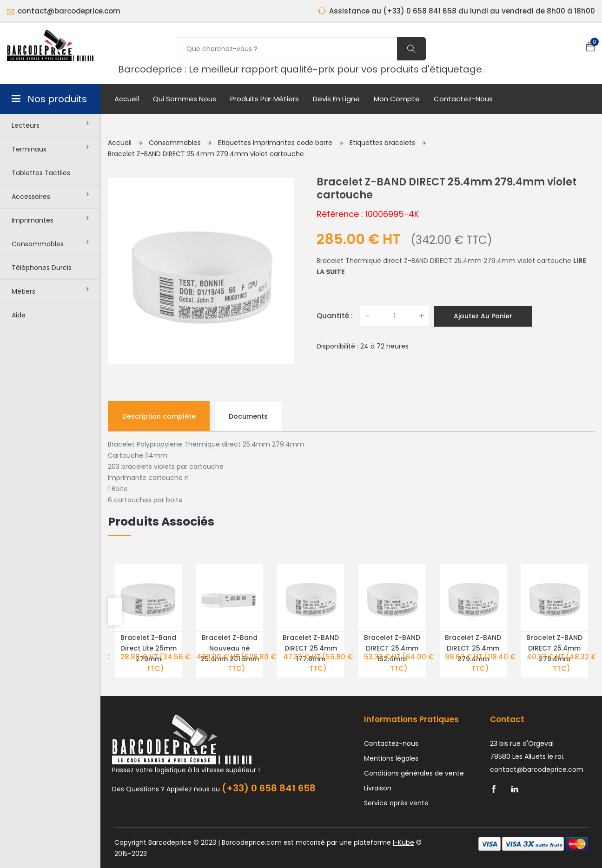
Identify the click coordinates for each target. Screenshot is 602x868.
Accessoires (50, 196)
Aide (19, 315)
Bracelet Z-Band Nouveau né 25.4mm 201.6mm (230, 623)
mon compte (397, 99)
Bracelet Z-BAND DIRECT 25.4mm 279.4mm (473, 623)
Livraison (378, 763)
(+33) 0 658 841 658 (269, 763)
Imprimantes (50, 220)
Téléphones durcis (42, 268)
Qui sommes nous (185, 99)
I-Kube (404, 817)
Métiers (50, 291)
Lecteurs (50, 125)
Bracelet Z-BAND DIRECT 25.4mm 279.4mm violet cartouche (206, 154)
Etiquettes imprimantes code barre (281, 143)
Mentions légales (391, 733)
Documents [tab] (249, 390)
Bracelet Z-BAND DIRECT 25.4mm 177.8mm (311, 623)
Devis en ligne (336, 99)
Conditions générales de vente (414, 748)
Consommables (50, 243)
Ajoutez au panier (483, 316)
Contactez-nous (463, 99)
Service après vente (396, 777)
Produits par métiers (265, 99)
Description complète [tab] (159, 390)
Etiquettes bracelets (388, 143)
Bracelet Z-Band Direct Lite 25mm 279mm (149, 623)
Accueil (127, 99)
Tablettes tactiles (41, 173)
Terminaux (50, 149)
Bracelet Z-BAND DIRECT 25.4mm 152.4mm (392, 623)
